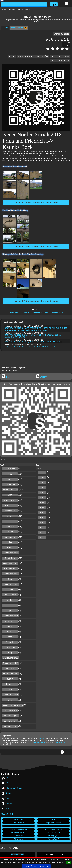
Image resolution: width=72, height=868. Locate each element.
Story (5, 27)
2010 (42, 523)
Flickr (7, 808)
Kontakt (4, 9)
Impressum (41, 739)
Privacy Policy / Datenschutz (36, 866)
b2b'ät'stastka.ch (60, 742)
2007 (42, 538)
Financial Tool (19, 836)
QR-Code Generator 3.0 (54, 829)
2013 (42, 508)
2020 (42, 472)
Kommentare (19, 28)
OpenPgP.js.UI (54, 836)
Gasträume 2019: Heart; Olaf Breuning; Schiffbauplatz (33, 342)
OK (69, 863)
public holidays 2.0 (18, 823)
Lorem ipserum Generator (19, 832)
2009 (42, 528)
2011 (42, 518)
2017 (42, 487)
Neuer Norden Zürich (29, 57)
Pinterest (9, 803)
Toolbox (28, 9)
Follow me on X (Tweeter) (14, 788)
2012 (42, 513)
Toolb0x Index (18, 819)
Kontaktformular (40, 742)
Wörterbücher (18, 839)
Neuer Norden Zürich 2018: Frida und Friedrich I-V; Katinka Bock (36, 313)
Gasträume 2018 (60, 61)
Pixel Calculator (18, 826)
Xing (7, 798)
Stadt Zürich (63, 57)
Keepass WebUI (54, 839)
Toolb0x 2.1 (7, 814)
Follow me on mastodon (14, 778)
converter (54, 826)
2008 (42, 533)
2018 (42, 482)
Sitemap (20, 9)
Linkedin (8, 793)
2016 (42, 492)
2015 (42, 497)
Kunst (12, 57)
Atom (42, 377)
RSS (7, 377)
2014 (42, 503)
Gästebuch (12, 9)
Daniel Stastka (62, 34)
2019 (42, 477)
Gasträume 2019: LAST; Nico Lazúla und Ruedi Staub (31, 347)
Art (52, 57)
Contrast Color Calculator (18, 829)
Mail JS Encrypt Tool (54, 832)
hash (53, 819)
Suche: (2, 0)
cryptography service (54, 823)
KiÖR (45, 57)
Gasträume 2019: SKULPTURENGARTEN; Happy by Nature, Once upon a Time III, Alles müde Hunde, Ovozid (36, 329)
